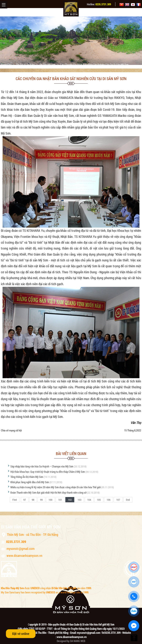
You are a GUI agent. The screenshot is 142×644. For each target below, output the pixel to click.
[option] (71, 41)
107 (118, 500)
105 (99, 500)
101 (60, 500)
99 (41, 500)
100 (50, 500)
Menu (4, 5)
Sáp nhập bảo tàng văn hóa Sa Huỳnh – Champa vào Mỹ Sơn (42, 466)
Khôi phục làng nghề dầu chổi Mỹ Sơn (30, 482)
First (15, 500)
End (128, 500)
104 (89, 500)
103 (79, 500)
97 (25, 500)
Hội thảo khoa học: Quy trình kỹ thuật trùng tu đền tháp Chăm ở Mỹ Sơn (48, 472)
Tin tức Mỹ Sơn (48, 65)
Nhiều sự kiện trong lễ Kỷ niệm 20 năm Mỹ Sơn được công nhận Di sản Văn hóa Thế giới (55, 487)
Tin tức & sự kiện (26, 65)
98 (33, 500)
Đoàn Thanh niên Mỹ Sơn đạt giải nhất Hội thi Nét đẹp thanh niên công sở (48, 492)
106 (109, 500)
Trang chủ (6, 65)
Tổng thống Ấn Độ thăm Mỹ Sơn (27, 477)
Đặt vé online (21, 634)
